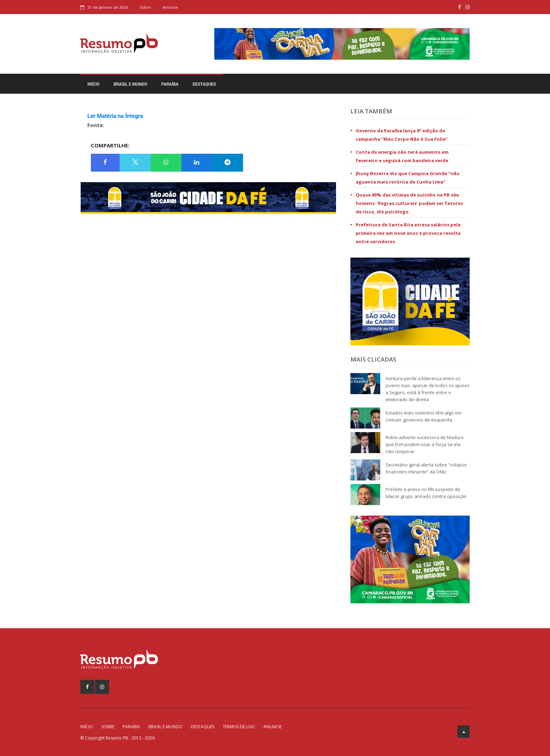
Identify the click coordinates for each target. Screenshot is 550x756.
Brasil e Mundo (130, 84)
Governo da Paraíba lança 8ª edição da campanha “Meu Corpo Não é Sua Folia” (402, 135)
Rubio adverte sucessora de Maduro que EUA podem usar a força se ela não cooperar (425, 444)
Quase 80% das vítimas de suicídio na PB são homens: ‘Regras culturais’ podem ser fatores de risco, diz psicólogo (409, 203)
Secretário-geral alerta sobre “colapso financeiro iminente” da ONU (426, 468)
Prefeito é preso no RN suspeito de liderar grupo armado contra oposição (426, 493)
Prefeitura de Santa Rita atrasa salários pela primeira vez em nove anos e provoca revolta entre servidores (408, 233)
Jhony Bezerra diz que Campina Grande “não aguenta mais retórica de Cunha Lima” (408, 178)
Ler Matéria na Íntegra (115, 116)
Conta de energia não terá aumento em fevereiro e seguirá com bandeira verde (402, 156)
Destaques (204, 84)
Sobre (145, 7)
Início (93, 84)
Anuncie (170, 7)
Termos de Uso (239, 727)
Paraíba (170, 84)
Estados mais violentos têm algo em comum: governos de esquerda (424, 416)
